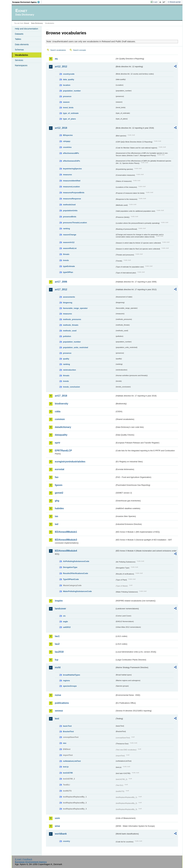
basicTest (67, 726)
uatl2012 (67, 627)
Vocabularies (22, 55)
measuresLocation (71, 187)
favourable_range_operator (75, 308)
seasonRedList (70, 248)
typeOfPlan (68, 272)
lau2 (57, 644)
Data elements (22, 44)
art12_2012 (61, 67)
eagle (66, 621)
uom (57, 818)
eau (65, 743)
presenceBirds (70, 217)
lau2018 (59, 652)
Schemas (19, 50)
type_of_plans (69, 119)
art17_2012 (61, 289)
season (66, 102)
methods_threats (71, 325)
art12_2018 (61, 128)
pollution (67, 336)
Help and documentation (27, 29)
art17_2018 (61, 396)
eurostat (60, 469)
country (67, 841)
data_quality (69, 79)
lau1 (57, 636)
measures (68, 175)
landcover (61, 609)
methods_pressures (72, 319)
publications (62, 703)
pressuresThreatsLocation (75, 223)
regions (66, 681)
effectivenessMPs (71, 153)
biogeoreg (68, 303)
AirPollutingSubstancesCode (76, 561)
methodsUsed (69, 205)
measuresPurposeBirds (74, 193)
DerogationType (70, 567)
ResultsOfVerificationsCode (76, 573)
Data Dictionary (37, 23)
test (57, 719)
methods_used (70, 331)
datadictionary (63, 427)
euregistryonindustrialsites (70, 462)
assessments (69, 297)
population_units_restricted (76, 347)
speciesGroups (70, 686)
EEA (27, 2)
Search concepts (80, 50)
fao (57, 477)
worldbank (61, 834)
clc (64, 616)
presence (67, 96)
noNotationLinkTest (72, 761)
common (60, 419)
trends (66, 260)
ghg (57, 501)
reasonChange (70, 235)
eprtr (58, 443)
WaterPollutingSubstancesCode (77, 591)
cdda (58, 411)
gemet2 (59, 493)
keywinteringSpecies (73, 169)
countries (67, 147)
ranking (66, 229)
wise (58, 826)
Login (155, 2)
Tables (18, 39)
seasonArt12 (69, 242)
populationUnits (70, 211)
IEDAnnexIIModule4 (66, 551)
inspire (59, 601)
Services (19, 60)
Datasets (19, 34)
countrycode (69, 74)
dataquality (61, 435)
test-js (66, 767)
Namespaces (21, 65)
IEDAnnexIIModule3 (66, 540)
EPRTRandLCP (63, 451)
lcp (57, 660)
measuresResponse (72, 199)
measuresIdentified (72, 181)
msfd (58, 667)
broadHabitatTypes (72, 675)
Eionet (27, 23)
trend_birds (68, 108)
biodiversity (62, 404)
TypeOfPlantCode (71, 579)
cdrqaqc (67, 141)
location (67, 85)
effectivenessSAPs (72, 161)
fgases (59, 485)
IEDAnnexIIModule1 (66, 532)
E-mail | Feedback (24, 859)
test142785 (68, 773)
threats (66, 254)
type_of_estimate (71, 113)
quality (66, 359)
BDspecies (68, 135)
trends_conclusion (72, 387)
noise (58, 695)
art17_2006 (61, 282)
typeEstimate (69, 266)
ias (57, 516)
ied (57, 524)
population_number (72, 91)
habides (59, 508)
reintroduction (70, 370)
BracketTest (68, 731)
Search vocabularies (58, 50)
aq (56, 59)
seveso (59, 711)
